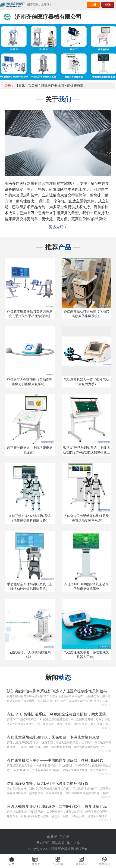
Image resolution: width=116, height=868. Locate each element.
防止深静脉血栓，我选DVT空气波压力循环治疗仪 (48, 783)
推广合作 (73, 843)
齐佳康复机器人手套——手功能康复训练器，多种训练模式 (55, 760)
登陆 (108, 5)
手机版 (64, 837)
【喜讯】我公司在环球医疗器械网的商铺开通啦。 (51, 86)
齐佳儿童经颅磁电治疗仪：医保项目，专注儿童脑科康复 (53, 737)
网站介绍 (43, 843)
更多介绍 (58, 227)
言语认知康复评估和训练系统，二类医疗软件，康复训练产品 (57, 806)
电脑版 (52, 837)
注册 (93, 5)
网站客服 (58, 843)
